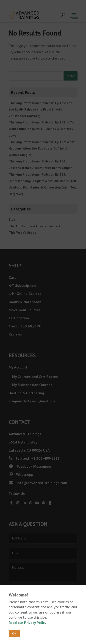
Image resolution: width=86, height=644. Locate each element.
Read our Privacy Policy (28, 623)
